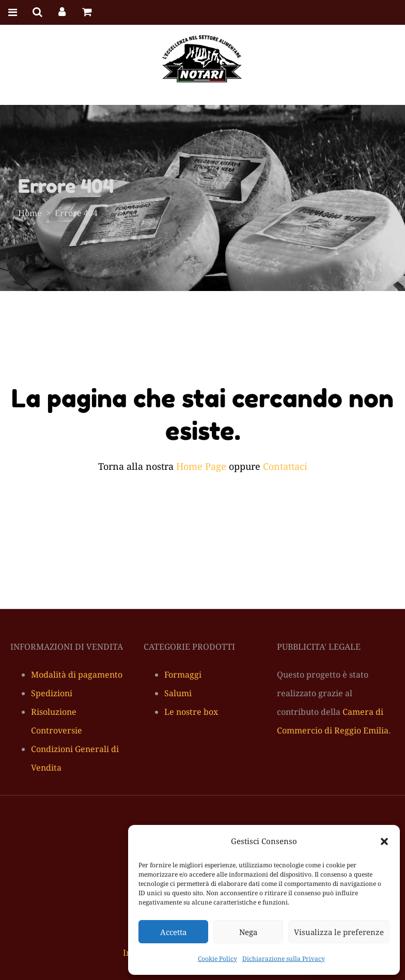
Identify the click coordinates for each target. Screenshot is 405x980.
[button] (384, 841)
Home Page (201, 466)
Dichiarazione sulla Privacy (284, 959)
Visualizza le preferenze (339, 932)
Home (30, 213)
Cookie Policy (217, 959)
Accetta (173, 932)
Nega (248, 932)
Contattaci (285, 466)
